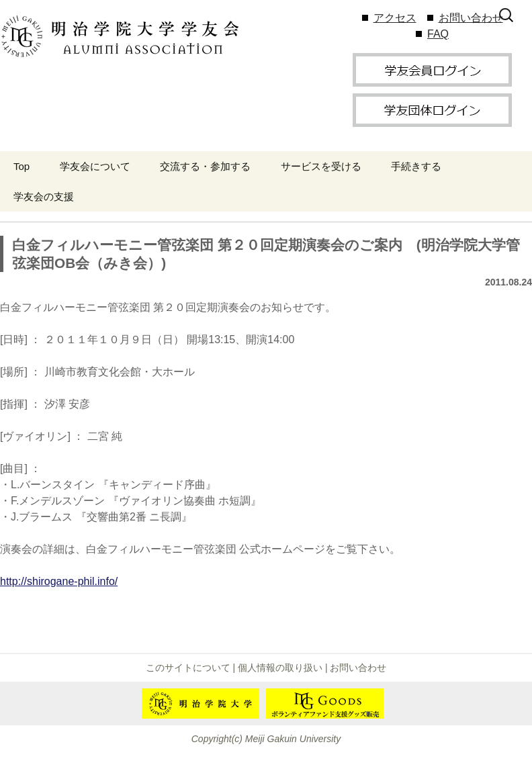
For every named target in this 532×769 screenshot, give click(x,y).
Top (21, 166)
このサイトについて (188, 668)
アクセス (395, 18)
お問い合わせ (471, 18)
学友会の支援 (44, 196)
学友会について (95, 166)
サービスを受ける (321, 166)
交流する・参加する (205, 166)
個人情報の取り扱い (280, 668)
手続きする (416, 166)
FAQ (438, 34)
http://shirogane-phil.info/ (59, 581)
